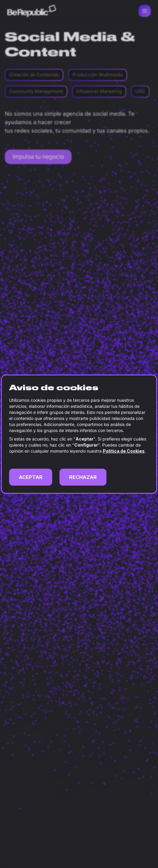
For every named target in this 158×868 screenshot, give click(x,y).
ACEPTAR (31, 477)
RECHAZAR (83, 477)
